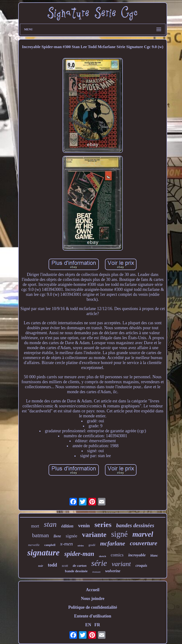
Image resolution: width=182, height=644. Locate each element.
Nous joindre (93, 599)
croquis (141, 565)
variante (94, 535)
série (99, 563)
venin (84, 526)
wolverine (113, 571)
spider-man (79, 554)
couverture (144, 543)
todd (52, 565)
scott (65, 566)
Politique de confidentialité (93, 607)
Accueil (93, 590)
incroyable (137, 555)
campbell (50, 545)
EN (88, 625)
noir (41, 566)
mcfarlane (113, 543)
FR (97, 625)
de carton (80, 566)
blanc (154, 556)
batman (41, 535)
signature (43, 553)
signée (71, 536)
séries (81, 545)
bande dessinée (76, 571)
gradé (92, 545)
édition (67, 526)
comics (117, 555)
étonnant (96, 572)
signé (119, 534)
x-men (67, 544)
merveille (34, 545)
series (103, 525)
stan (50, 524)
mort (35, 526)
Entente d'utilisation (93, 616)
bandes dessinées (135, 525)
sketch (102, 556)
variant (121, 564)
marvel (143, 534)
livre (57, 536)
